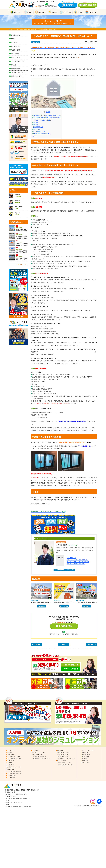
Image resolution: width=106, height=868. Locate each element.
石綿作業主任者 (72, 558)
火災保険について (16, 46)
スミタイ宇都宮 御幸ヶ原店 (14, 773)
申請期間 (36, 122)
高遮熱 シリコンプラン (64, 752)
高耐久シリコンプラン (39, 752)
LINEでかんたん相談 (70, 669)
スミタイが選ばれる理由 (14, 757)
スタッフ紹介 (11, 761)
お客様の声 (85, 761)
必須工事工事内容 (38, 127)
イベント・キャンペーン (18, 72)
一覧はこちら (19, 264)
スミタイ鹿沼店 (11, 777)
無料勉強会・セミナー (18, 76)
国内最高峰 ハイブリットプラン (66, 759)
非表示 (48, 112)
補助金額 (36, 125)
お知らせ (14, 39)
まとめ (35, 136)
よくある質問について (18, 61)
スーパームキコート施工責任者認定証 (78, 562)
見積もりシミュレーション (14, 767)
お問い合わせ (11, 765)
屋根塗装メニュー (62, 750)
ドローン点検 (85, 757)
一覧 (64, 645)
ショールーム (90, 12)
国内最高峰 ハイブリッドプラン (42, 759)
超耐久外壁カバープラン (65, 763)
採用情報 (68, 4)
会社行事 (14, 65)
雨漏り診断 (85, 752)
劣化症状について (16, 35)
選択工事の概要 (37, 129)
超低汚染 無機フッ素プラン (40, 757)
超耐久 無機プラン (63, 757)
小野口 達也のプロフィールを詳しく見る (64, 570)
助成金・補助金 (35, 42)
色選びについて (16, 57)
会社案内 (28, 12)
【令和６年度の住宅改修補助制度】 (43, 120)
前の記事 (91, 645)
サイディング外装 (62, 761)
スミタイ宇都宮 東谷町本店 (14, 771)
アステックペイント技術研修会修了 (77, 560)
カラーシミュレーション (88, 750)
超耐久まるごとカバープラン (66, 765)
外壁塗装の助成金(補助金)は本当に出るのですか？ (47, 116)
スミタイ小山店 (11, 775)
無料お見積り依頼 (88, 4)
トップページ (11, 750)
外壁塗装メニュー (37, 750)
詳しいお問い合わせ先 (39, 132)
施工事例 (52, 12)
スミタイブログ (65, 12)
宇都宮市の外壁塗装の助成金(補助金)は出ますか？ (47, 118)
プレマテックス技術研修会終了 (76, 564)
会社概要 (10, 752)
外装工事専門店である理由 (14, 759)
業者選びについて (16, 43)
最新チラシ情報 (16, 69)
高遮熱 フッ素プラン (64, 755)
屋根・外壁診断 (86, 755)
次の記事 (38, 645)
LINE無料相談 (11, 769)
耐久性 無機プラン (38, 755)
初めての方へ (16, 12)
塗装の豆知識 (34, 601)
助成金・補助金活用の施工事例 (42, 134)
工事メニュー (40, 12)
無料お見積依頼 (70, 665)
